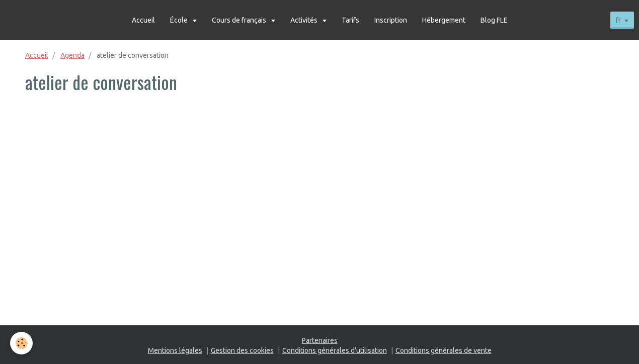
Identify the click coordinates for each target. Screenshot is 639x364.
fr (618, 20)
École (180, 20)
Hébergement (444, 20)
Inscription (391, 20)
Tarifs (350, 20)
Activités (305, 20)
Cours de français (240, 20)
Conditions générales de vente (444, 350)
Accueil (143, 20)
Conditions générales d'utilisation (335, 350)
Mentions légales (175, 350)
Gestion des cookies (242, 350)
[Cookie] (21, 343)
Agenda (72, 55)
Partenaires (320, 340)
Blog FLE (494, 20)
